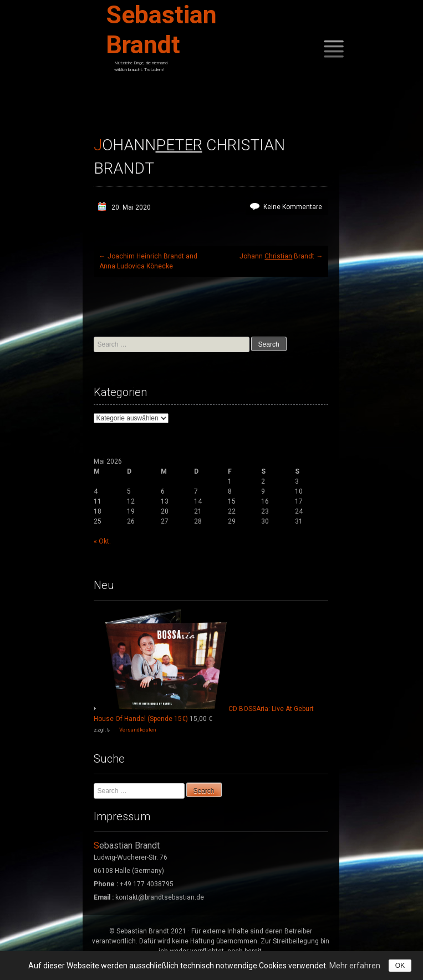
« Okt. (102, 541)
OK (400, 966)
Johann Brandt (281, 256)
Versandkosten (138, 730)
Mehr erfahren (355, 966)
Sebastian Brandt (161, 30)
